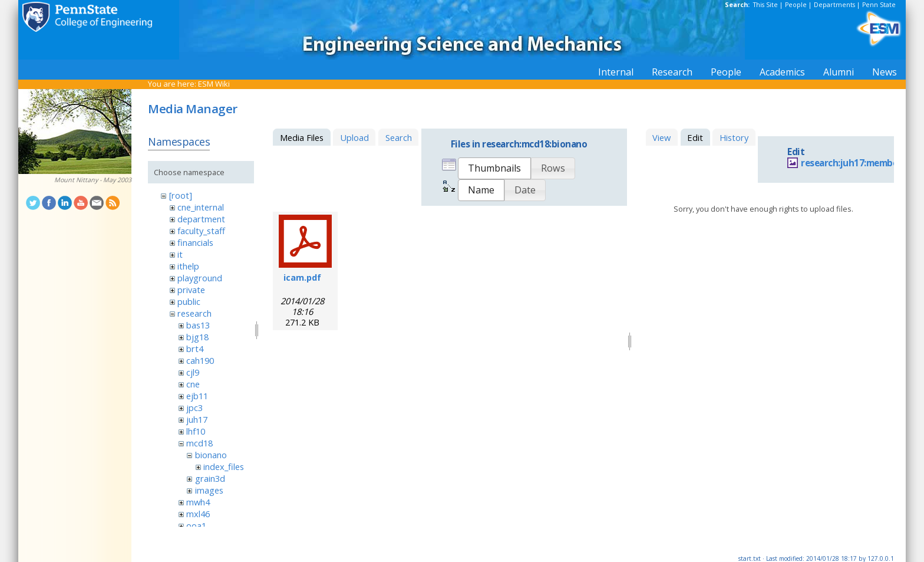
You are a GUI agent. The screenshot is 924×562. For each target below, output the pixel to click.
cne (193, 384)
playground (200, 278)
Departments (834, 5)
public (189, 301)
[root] (181, 195)
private (191, 290)
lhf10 (196, 431)
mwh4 (198, 502)
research (194, 313)
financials (195, 242)
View (661, 137)
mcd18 (199, 443)
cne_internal (201, 207)
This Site (765, 5)
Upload (354, 137)
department (201, 219)
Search (399, 137)
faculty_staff (201, 231)
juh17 (197, 419)
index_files (224, 466)
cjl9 (193, 372)
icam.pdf (302, 277)
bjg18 (197, 337)
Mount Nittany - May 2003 (93, 180)
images (209, 490)
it (180, 254)
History (734, 137)
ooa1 (196, 525)
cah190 (200, 360)
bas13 (198, 325)
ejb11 (197, 396)
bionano (211, 455)
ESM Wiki (214, 84)
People (796, 5)
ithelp (188, 266)
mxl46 (198, 514)
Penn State (879, 5)
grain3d (210, 478)
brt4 (195, 349)
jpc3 (194, 407)
